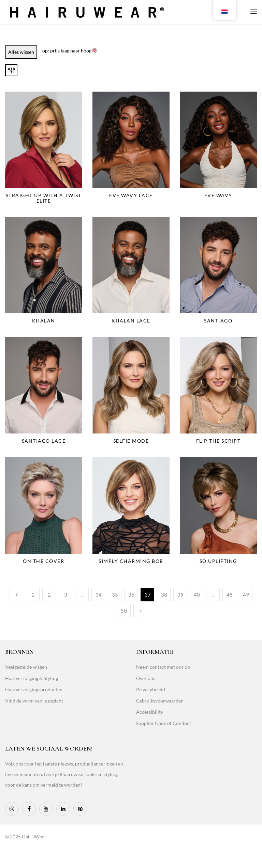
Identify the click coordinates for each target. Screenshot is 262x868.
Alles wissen (21, 52)
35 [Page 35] (115, 595)
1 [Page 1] (33, 595)
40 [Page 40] (197, 595)
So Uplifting (218, 561)
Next (140, 611)
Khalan (44, 321)
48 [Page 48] (230, 595)
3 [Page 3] (66, 595)
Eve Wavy (218, 195)
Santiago (218, 321)
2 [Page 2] (49, 595)
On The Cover (43, 561)
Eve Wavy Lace (131, 195)
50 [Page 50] (124, 611)
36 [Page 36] (131, 595)
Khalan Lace (131, 321)
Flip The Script (219, 441)
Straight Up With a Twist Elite (44, 198)
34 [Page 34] (99, 595)
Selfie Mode (131, 441)
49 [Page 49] (246, 595)
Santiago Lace (44, 441)
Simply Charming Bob (131, 561)
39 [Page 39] (180, 595)
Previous (16, 595)
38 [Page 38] (164, 595)
